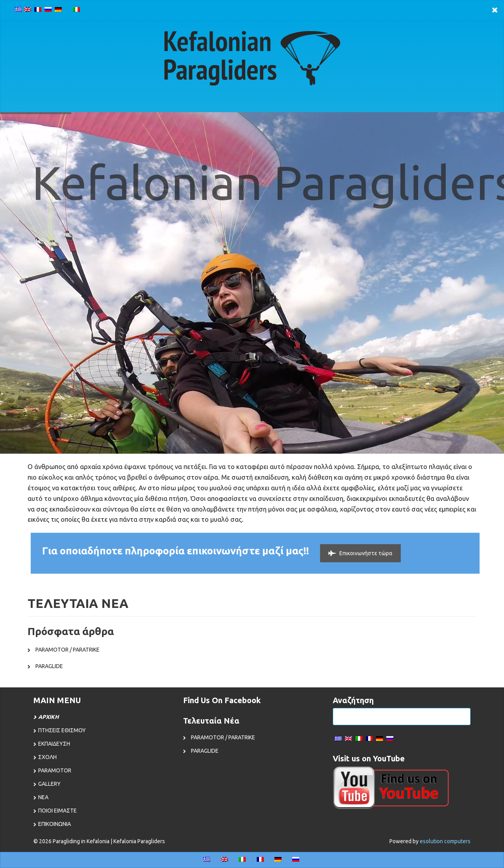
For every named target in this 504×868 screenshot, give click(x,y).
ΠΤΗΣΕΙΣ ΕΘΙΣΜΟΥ (62, 730)
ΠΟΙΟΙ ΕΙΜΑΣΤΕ (57, 811)
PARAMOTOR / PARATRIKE (68, 650)
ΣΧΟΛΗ (47, 757)
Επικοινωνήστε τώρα (356, 553)
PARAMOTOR (55, 770)
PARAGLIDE (49, 666)
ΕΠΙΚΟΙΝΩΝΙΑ (55, 824)
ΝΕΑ (43, 797)
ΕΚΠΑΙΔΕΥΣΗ (54, 744)
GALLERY (49, 784)
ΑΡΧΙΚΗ (48, 717)
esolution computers (445, 841)
